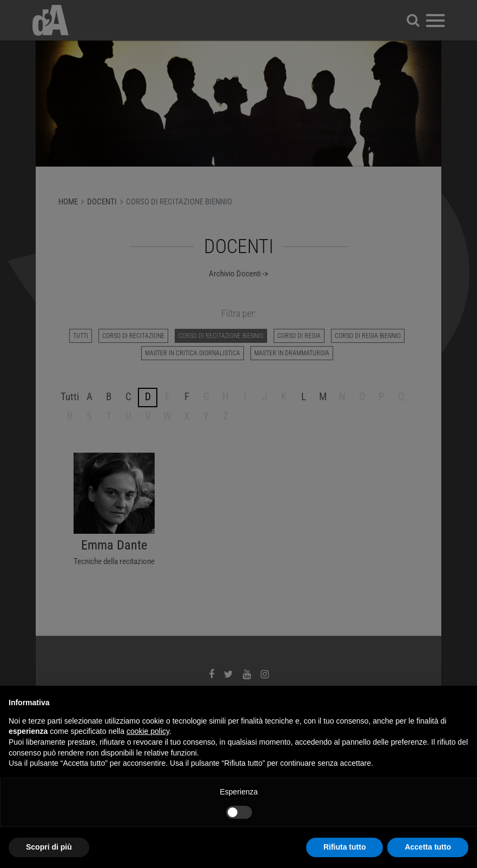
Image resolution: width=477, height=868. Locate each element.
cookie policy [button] (148, 731)
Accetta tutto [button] (428, 847)
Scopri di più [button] (49, 847)
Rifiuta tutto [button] (345, 847)
